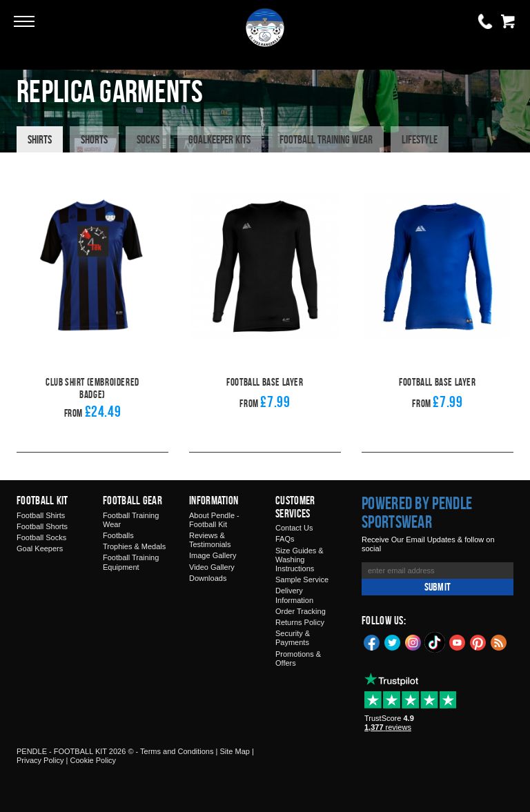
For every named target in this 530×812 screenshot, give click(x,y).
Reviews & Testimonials (210, 540)
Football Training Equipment (131, 562)
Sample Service (302, 580)
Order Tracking (301, 611)
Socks (148, 139)
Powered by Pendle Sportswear (417, 513)
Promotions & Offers (298, 658)
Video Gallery (212, 567)
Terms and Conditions (177, 751)
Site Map (234, 751)
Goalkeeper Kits (219, 139)
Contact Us (294, 528)
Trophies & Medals (134, 546)
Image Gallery (213, 555)
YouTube (458, 642)
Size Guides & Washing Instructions (300, 560)
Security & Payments (293, 638)
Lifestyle (420, 139)
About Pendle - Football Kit (214, 520)
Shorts (94, 139)
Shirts (40, 139)
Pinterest (478, 642)
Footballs (118, 535)
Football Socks (41, 537)
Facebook (372, 642)
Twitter (393, 642)
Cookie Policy (93, 760)
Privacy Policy (40, 760)
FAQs (285, 539)
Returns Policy (300, 622)
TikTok (435, 642)
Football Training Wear (326, 139)
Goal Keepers (40, 548)
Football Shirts (41, 515)
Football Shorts (42, 526)
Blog (499, 642)
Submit (438, 587)
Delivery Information (294, 595)
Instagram (413, 642)
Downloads (208, 578)
